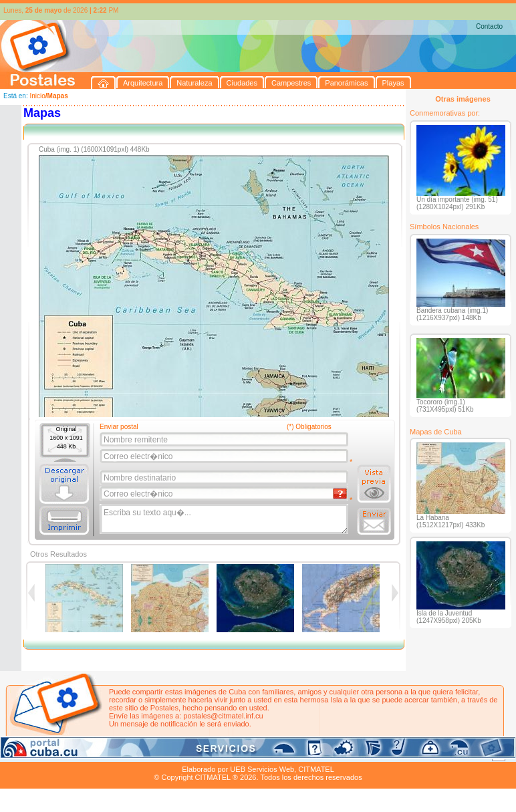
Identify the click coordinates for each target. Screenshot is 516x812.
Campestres (167, 754)
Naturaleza (87, 754)
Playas (253, 754)
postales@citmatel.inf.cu (223, 716)
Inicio (37, 96)
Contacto (489, 26)
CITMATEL (316, 769)
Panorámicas (215, 754)
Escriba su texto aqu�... (225, 519)
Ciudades (126, 754)
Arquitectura (42, 754)
